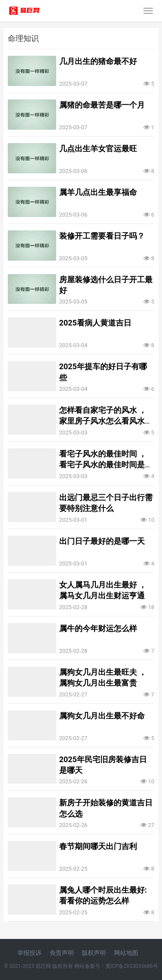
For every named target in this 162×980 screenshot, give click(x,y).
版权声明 (94, 953)
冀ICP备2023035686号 (132, 966)
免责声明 (62, 953)
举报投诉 (29, 953)
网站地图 (126, 953)
